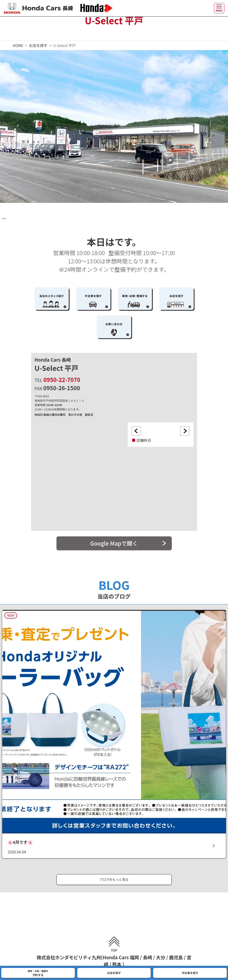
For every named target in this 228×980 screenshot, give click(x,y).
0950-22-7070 (62, 379)
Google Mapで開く (114, 543)
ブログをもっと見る (114, 879)
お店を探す (38, 45)
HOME (18, 45)
